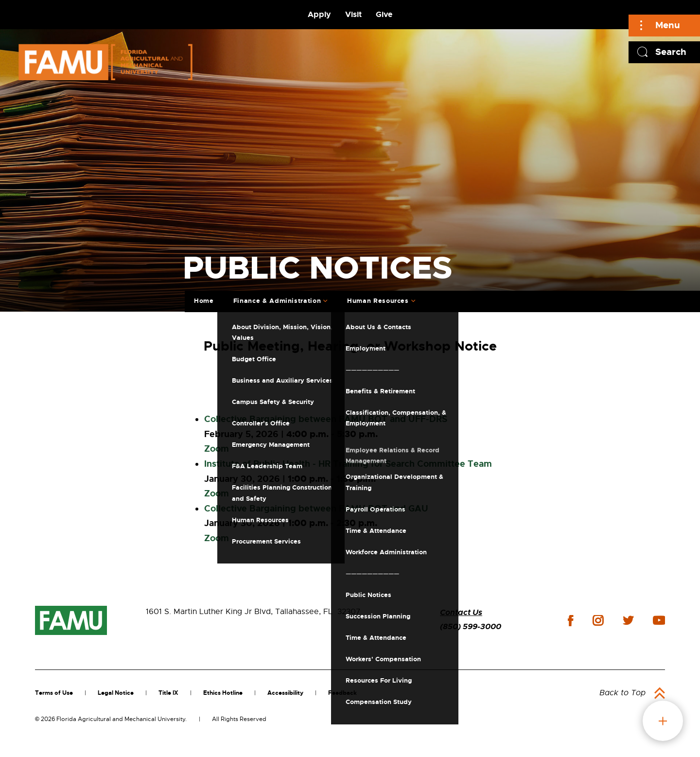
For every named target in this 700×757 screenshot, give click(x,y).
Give (384, 14)
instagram (598, 620)
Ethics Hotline (223, 693)
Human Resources (378, 301)
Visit (353, 14)
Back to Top (622, 693)
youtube (659, 620)
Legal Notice (116, 693)
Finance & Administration (277, 301)
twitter (628, 620)
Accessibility (285, 693)
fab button (663, 721)
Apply (319, 14)
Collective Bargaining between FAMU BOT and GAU (316, 509)
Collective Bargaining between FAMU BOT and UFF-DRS (326, 419)
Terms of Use (54, 693)
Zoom (217, 449)
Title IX (168, 693)
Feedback (342, 693)
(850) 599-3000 (471, 626)
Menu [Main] (668, 25)
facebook (570, 621)
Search (671, 52)
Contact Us (461, 612)
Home (204, 301)
